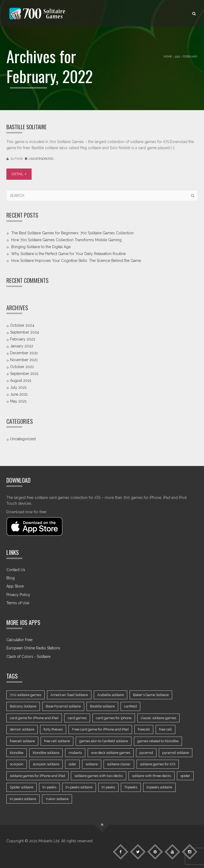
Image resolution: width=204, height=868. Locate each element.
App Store (15, 586)
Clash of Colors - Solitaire (28, 657)
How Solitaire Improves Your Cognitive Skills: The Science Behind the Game (76, 260)
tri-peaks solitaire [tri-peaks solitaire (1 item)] (79, 787)
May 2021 (18, 401)
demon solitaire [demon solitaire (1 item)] (22, 729)
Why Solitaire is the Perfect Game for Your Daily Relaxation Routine (68, 253)
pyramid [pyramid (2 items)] (146, 753)
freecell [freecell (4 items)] (144, 729)
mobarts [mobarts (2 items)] (75, 753)
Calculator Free (19, 640)
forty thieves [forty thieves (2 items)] (53, 729)
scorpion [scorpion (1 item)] (17, 764)
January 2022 (22, 346)
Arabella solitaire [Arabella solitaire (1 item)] (110, 695)
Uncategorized (41, 159)
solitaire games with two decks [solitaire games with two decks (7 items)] (99, 776)
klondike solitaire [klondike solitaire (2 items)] (46, 753)
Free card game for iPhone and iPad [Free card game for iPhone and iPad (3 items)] (100, 729)
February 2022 (23, 339)
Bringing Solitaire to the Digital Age (41, 247)
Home (168, 57)
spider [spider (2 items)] (185, 776)
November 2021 (24, 360)
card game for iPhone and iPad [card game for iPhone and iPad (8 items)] (34, 718)
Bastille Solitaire (26, 127)
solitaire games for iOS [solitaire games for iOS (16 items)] (158, 764)
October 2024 (22, 325)
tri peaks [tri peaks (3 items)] (108, 787)
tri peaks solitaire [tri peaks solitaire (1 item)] (23, 799)
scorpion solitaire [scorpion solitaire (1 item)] (46, 764)
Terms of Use (18, 603)
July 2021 (18, 387)
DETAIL (19, 174)
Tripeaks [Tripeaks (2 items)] (131, 787)
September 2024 (25, 332)
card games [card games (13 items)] (77, 718)
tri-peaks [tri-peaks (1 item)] (49, 787)
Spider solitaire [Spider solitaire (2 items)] (22, 787)
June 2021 (19, 394)
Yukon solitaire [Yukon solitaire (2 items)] (57, 799)
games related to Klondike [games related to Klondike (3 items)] (158, 741)
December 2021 (24, 353)
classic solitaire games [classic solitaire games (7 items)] (158, 718)
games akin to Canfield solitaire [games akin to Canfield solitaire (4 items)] (104, 741)
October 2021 (22, 367)
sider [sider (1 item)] (72, 764)
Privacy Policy (18, 595)
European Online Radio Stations (33, 648)
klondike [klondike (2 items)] (17, 753)
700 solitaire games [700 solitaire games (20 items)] (25, 695)
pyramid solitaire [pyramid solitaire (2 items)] (176, 753)
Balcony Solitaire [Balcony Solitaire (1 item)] (23, 706)
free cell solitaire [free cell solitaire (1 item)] (57, 741)
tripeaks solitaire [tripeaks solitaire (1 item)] (159, 787)
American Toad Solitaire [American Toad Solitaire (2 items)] (69, 695)
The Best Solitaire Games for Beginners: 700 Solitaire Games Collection (72, 233)
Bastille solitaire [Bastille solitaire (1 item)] (102, 706)
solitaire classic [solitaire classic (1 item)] (119, 764)
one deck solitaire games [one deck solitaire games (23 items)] (111, 753)
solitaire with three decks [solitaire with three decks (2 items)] (152, 776)
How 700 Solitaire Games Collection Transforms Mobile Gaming (66, 240)
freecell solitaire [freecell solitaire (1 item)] (22, 741)
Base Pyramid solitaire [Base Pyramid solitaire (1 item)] (63, 706)
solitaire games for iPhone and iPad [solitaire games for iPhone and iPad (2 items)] (37, 776)
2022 (177, 57)
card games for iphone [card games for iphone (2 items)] (114, 718)
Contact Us (16, 570)
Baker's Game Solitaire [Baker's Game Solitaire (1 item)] (151, 695)
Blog (10, 578)
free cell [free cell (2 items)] (165, 729)
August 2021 (21, 381)
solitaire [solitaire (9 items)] (92, 764)
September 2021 (24, 374)
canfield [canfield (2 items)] (130, 706)
